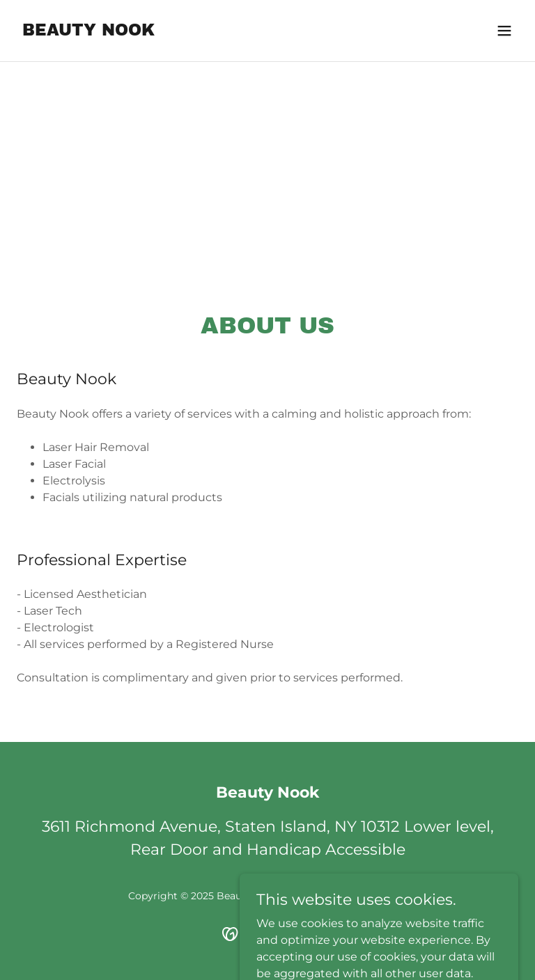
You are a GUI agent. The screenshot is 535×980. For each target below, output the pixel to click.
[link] (88, 32)
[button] (504, 31)
